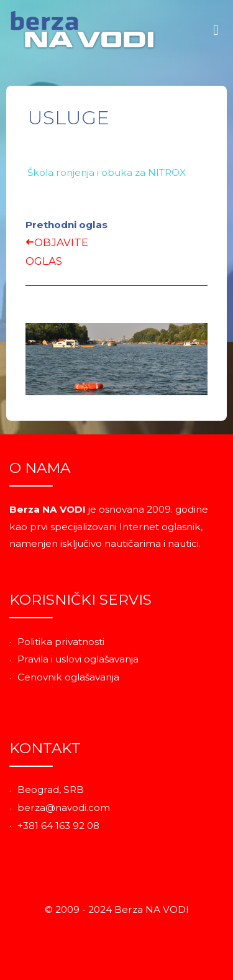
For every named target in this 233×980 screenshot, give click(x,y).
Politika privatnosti (61, 642)
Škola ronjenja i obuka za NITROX (107, 172)
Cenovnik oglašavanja (68, 677)
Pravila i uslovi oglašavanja (78, 659)
